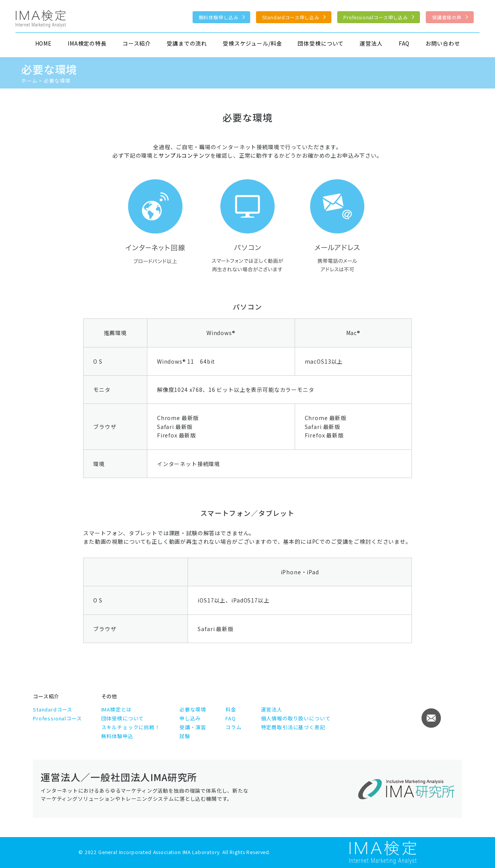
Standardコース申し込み (291, 17)
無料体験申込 (117, 736)
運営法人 (371, 43)
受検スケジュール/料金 (252, 43)
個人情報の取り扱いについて (296, 718)
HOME (44, 43)
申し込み (190, 718)
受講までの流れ (187, 43)
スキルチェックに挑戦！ (131, 727)
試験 (185, 736)
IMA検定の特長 (87, 43)
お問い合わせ (443, 43)
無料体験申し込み (219, 17)
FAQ (404, 43)
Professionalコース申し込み (376, 17)
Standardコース (53, 709)
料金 (231, 709)
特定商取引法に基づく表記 (293, 727)
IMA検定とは (117, 709)
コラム (234, 727)
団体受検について (321, 43)
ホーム (29, 81)
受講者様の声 (447, 17)
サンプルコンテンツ (184, 155)
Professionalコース (57, 718)
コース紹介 (137, 43)
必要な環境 (193, 709)
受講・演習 (193, 727)
